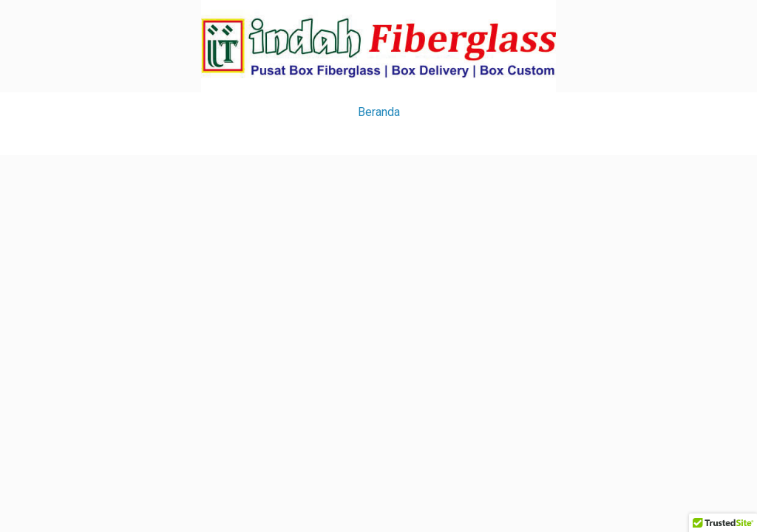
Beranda (379, 112)
